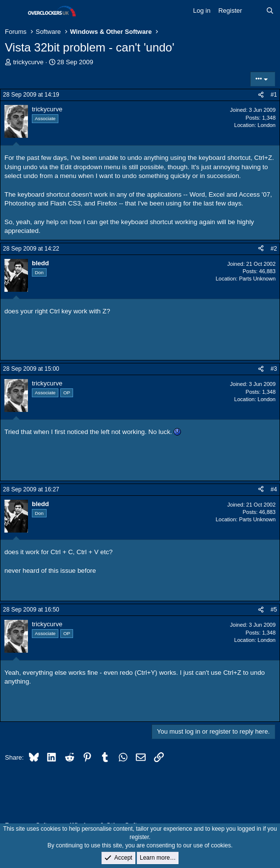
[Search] (270, 11)
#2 (274, 249)
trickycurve (28, 62)
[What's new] (254, 11)
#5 (274, 610)
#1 (274, 95)
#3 (274, 369)
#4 (274, 489)
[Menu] (13, 11)
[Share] (261, 95)
